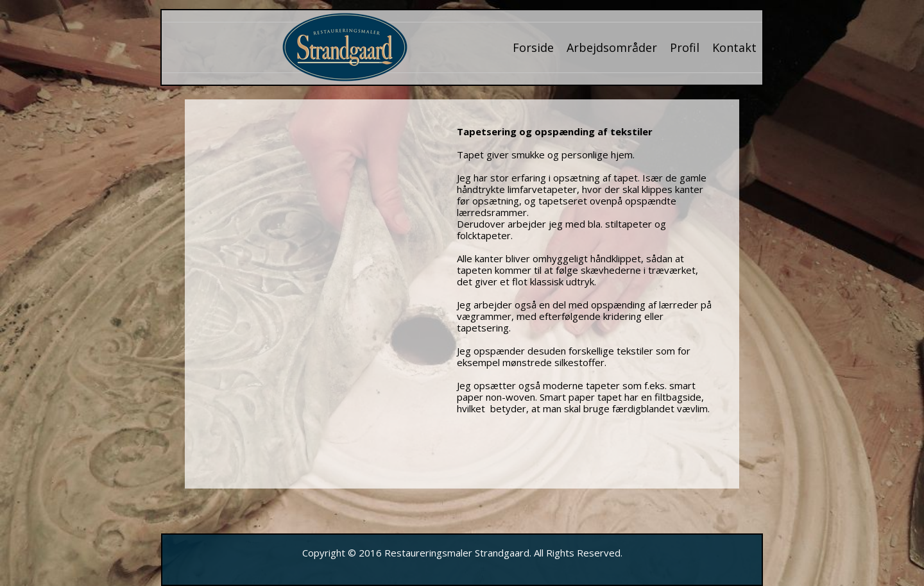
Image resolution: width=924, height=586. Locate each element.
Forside (533, 47)
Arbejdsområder (612, 47)
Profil (685, 47)
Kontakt (734, 47)
